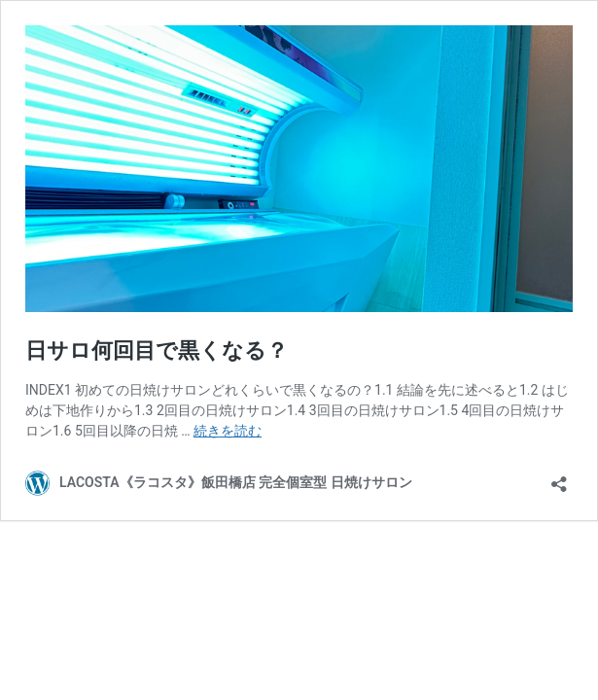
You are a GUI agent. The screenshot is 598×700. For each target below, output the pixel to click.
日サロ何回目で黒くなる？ (157, 350)
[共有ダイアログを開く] (559, 478)
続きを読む (228, 431)
